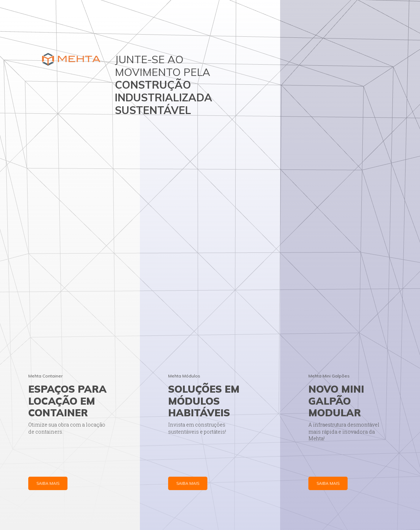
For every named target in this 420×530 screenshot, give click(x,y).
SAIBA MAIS (48, 483)
